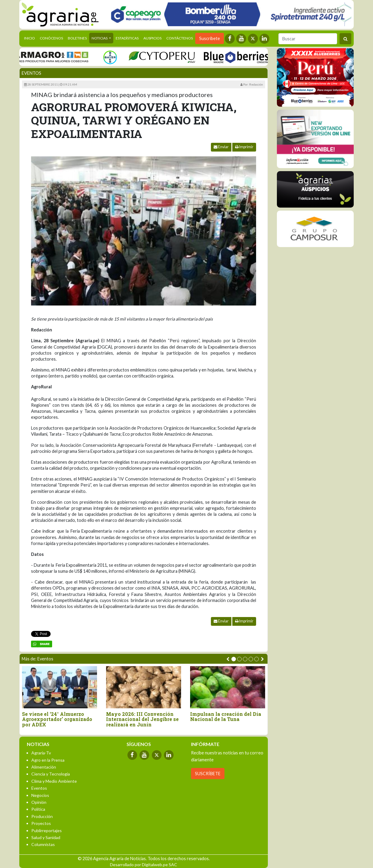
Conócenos (51, 38)
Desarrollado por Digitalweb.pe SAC (144, 865)
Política (38, 809)
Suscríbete (210, 38)
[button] (234, 659)
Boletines (77, 38)
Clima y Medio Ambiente (54, 781)
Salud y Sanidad (46, 837)
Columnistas (43, 844)
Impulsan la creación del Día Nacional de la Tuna (226, 717)
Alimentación (44, 767)
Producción (42, 816)
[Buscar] (308, 39)
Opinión (39, 802)
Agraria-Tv (41, 753)
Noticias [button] (100, 38)
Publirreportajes (47, 830)
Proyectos (41, 823)
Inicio (31, 38)
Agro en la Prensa (48, 760)
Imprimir (244, 147)
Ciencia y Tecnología (51, 774)
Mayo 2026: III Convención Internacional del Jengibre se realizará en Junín (142, 719)
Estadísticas (127, 38)
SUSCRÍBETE (208, 774)
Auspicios (152, 38)
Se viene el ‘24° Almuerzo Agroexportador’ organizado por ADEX (57, 719)
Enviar (221, 147)
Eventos (31, 73)
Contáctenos (180, 38)
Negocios (40, 795)
